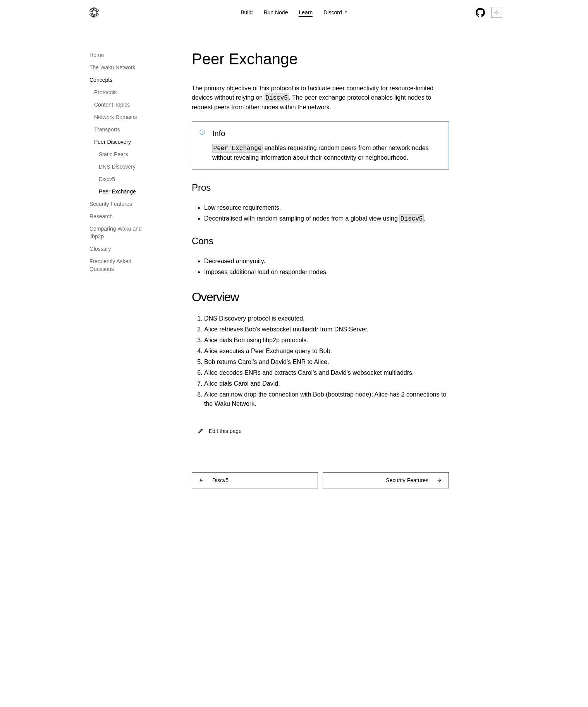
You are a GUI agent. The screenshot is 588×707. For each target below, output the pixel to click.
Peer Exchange (117, 191)
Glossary (100, 249)
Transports (107, 129)
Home (97, 55)
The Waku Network (113, 67)
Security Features (111, 204)
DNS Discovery (117, 167)
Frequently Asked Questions (110, 265)
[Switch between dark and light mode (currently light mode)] (497, 12)
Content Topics (112, 105)
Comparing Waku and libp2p (116, 233)
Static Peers (113, 154)
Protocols (105, 92)
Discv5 (107, 179)
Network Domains (115, 117)
